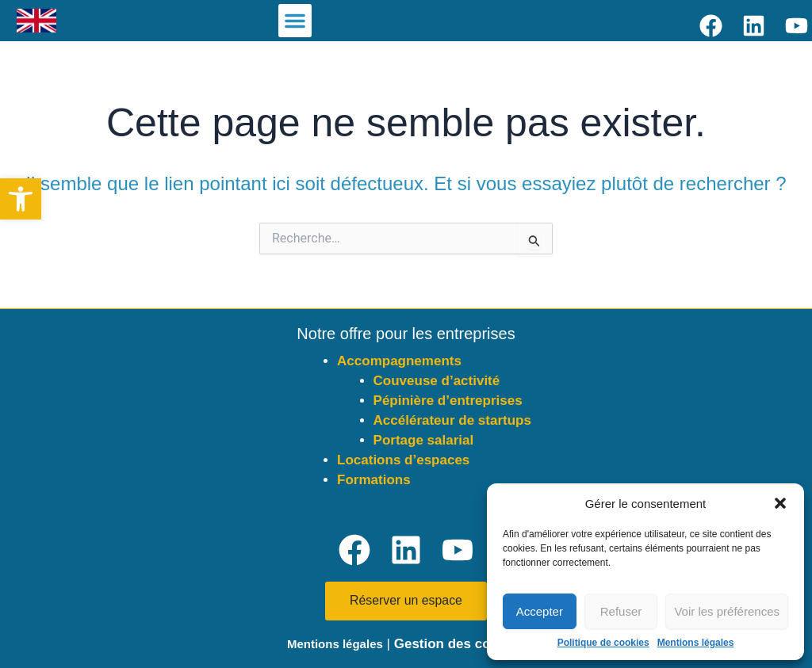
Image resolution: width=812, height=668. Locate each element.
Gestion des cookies (460, 644)
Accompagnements (399, 361)
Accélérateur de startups (452, 420)
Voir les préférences (727, 611)
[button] (21, 199)
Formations (374, 480)
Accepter (540, 611)
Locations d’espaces (403, 460)
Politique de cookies (603, 643)
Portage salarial (424, 440)
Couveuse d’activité (437, 381)
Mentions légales (696, 643)
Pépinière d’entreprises (448, 401)
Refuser (621, 611)
